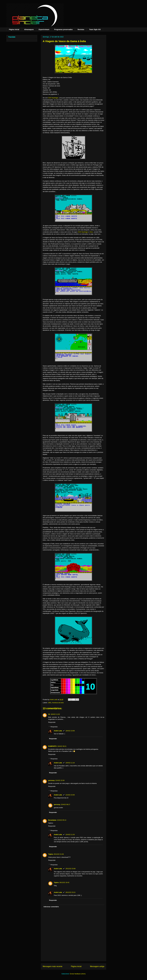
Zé (49, 714)
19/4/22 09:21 (62, 746)
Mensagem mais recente (53, 966)
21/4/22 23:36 (70, 795)
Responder (52, 722)
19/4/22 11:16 (70, 763)
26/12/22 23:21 (71, 892)
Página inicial (14, 29)
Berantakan (52, 820)
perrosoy (51, 780)
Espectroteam (44, 29)
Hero (91, 232)
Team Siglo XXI (95, 29)
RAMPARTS (52, 746)
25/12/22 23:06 (71, 869)
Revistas (81, 29)
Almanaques (29, 29)
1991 (50, 703)
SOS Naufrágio (53, 98)
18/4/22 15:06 (70, 731)
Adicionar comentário (51, 907)
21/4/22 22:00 (60, 780)
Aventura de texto (58, 703)
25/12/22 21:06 (59, 854)
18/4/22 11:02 (55, 714)
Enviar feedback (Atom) (78, 974)
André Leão (58, 731)
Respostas (54, 727)
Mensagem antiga (97, 966)
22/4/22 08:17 (66, 804)
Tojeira (51, 854)
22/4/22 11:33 (70, 835)
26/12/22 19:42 (64, 882)
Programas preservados (63, 29)
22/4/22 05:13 (62, 820)
